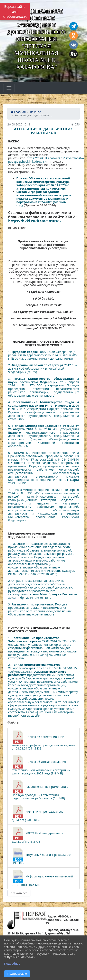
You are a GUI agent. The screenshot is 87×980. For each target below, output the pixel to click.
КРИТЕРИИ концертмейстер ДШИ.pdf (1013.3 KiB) (38, 835)
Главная (18, 112)
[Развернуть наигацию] (9, 88)
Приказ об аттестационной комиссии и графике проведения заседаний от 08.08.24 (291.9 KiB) (43, 740)
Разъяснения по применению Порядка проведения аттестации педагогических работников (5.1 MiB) (40, 790)
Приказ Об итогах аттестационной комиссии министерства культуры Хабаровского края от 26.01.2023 (43, 182)
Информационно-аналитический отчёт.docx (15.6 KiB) (42, 878)
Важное (36, 112)
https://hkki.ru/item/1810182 (35, 221)
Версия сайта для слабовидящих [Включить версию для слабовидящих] (15, 11)
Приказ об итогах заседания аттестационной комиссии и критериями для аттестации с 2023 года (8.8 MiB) (41, 765)
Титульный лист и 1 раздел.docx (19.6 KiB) (41, 857)
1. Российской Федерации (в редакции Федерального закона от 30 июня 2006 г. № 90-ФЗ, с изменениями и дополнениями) (43, 355)
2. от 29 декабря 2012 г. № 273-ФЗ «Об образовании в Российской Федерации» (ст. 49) (43, 368)
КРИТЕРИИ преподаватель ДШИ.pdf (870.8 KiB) (38, 814)
